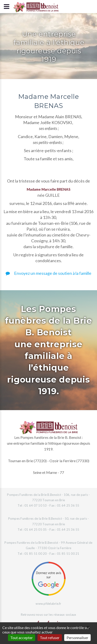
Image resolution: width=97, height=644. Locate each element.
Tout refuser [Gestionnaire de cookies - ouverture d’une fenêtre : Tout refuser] (50, 638)
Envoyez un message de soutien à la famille (48, 273)
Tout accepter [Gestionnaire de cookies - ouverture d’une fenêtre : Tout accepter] (22, 638)
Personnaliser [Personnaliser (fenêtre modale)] (77, 638)
